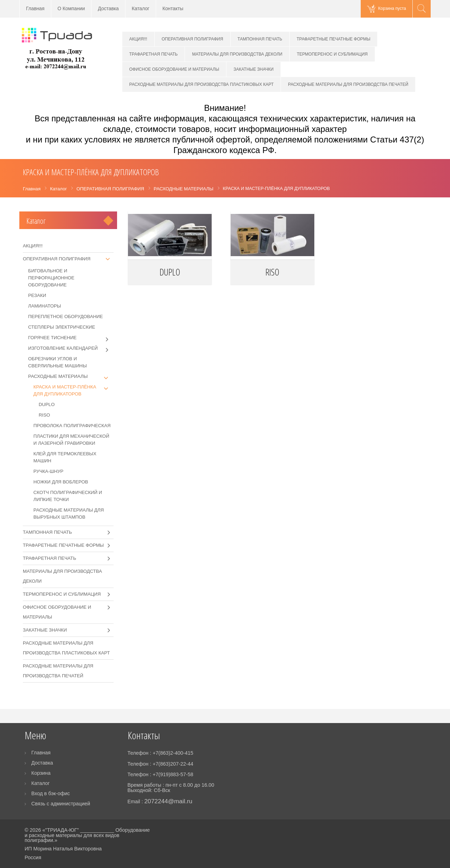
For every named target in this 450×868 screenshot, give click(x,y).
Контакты (173, 9)
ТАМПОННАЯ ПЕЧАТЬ (260, 39)
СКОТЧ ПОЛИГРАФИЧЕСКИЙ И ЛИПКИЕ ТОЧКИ (68, 496)
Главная (35, 9)
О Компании (71, 9)
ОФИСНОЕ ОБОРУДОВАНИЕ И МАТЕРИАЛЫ (174, 69)
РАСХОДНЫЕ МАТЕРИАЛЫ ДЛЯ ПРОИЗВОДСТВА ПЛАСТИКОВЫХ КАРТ (202, 84)
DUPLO (170, 272)
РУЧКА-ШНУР (48, 471)
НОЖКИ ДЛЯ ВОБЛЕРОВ (61, 482)
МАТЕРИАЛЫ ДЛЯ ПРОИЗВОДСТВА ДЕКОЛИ (237, 54)
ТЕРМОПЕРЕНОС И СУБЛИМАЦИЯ (332, 54)
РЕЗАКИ (37, 295)
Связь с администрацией (61, 804)
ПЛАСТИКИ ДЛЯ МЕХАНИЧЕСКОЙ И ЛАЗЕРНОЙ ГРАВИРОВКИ (71, 440)
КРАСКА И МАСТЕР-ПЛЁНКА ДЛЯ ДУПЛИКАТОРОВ (73, 390)
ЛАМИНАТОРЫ (44, 306)
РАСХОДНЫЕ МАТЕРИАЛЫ (71, 376)
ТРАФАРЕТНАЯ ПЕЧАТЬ (154, 54)
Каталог (141, 9)
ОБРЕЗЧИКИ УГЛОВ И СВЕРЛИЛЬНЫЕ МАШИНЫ (57, 362)
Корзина (41, 773)
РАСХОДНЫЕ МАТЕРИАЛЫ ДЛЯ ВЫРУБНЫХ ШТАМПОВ (69, 514)
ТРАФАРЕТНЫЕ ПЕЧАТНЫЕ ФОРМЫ (334, 39)
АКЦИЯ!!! (138, 39)
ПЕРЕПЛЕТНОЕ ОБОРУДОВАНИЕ (66, 316)
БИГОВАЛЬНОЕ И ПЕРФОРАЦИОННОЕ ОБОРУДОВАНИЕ (51, 278)
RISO (272, 272)
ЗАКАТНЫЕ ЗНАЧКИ (253, 69)
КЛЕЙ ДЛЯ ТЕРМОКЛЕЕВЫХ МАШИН (65, 457)
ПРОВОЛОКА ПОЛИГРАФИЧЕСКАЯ (72, 426)
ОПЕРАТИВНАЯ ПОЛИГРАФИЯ (192, 39)
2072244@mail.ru (168, 801)
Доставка (108, 9)
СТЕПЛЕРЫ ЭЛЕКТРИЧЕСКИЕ (62, 327)
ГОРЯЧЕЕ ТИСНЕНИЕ (71, 338)
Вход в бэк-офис (51, 793)
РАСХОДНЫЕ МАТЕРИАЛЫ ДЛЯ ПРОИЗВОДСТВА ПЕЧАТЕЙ (348, 84)
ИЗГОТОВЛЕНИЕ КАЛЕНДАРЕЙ (71, 348)
